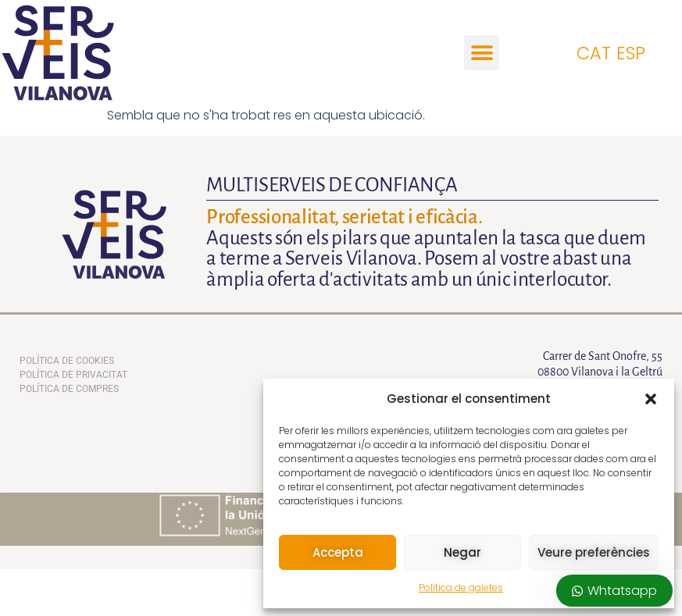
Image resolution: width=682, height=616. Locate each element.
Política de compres (69, 389)
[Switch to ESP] (634, 52)
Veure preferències (594, 552)
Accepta (338, 552)
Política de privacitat (73, 375)
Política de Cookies (67, 361)
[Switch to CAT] (596, 52)
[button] (651, 399)
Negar (462, 552)
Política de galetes (461, 588)
